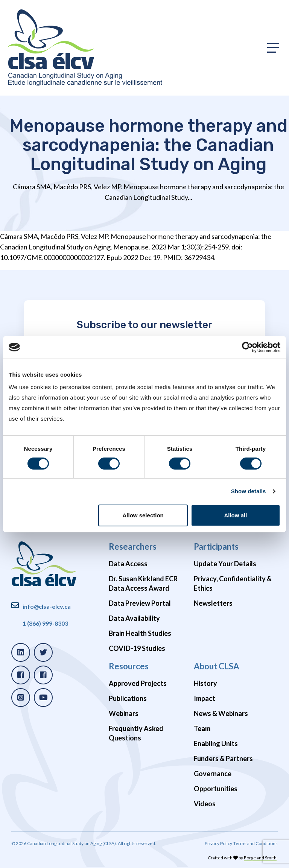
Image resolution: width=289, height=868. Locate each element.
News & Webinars (221, 713)
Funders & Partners (223, 759)
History (205, 683)
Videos (205, 804)
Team (202, 728)
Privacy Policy (218, 843)
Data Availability (134, 618)
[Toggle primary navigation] (273, 48)
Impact (205, 698)
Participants (216, 546)
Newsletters (213, 603)
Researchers (133, 546)
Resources (129, 666)
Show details (249, 491)
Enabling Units (216, 743)
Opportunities (216, 789)
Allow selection (143, 515)
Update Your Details (225, 564)
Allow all (235, 515)
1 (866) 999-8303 (45, 623)
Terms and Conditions (256, 843)
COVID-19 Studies (137, 648)
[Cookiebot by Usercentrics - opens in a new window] (247, 347)
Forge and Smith (260, 858)
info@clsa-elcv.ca (47, 606)
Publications (128, 698)
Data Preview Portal (140, 603)
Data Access (128, 564)
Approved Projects (138, 683)
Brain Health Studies (140, 633)
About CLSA (217, 666)
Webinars (124, 713)
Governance (213, 774)
